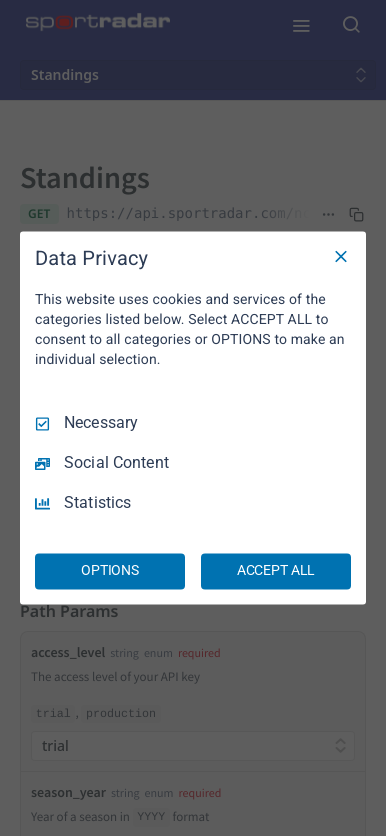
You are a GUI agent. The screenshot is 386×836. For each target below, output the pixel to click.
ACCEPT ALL (276, 571)
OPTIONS (110, 571)
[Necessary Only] (341, 256)
